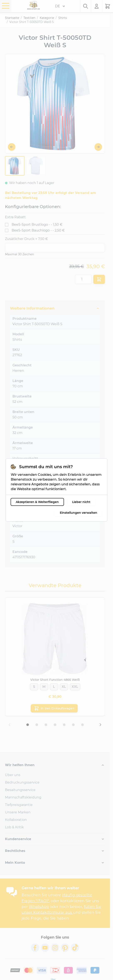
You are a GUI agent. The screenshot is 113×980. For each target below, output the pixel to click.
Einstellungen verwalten (79, 513)
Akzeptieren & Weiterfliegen (37, 502)
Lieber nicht (81, 502)
